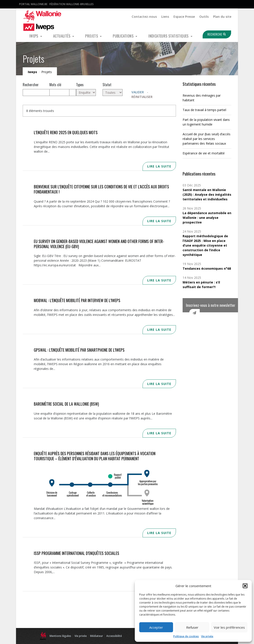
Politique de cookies (186, 636)
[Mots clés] (59, 93)
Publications (124, 36)
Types (80, 85)
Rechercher (31, 85)
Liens (165, 17)
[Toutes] (113, 93)
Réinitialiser (142, 97)
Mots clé (55, 85)
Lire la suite (159, 166)
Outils (204, 17)
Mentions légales (60, 636)
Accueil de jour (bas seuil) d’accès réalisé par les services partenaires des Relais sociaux (207, 139)
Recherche (215, 34)
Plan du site (222, 17)
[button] (245, 586)
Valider (138, 92)
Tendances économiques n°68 (207, 268)
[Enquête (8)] (86, 93)
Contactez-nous (144, 17)
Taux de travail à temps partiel (204, 110)
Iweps (34, 36)
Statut (107, 85)
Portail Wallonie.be (33, 4)
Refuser (192, 627)
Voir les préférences (229, 627)
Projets (92, 36)
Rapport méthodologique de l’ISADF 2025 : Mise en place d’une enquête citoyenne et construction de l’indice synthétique (205, 245)
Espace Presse (184, 17)
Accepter (156, 627)
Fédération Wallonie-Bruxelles (72, 4)
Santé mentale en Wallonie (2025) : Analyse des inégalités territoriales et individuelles (207, 194)
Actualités (62, 36)
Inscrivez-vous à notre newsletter (211, 305)
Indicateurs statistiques (169, 36)
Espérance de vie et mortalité (204, 153)
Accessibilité (114, 636)
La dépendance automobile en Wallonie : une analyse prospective (207, 218)
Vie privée (207, 636)
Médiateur (97, 636)
